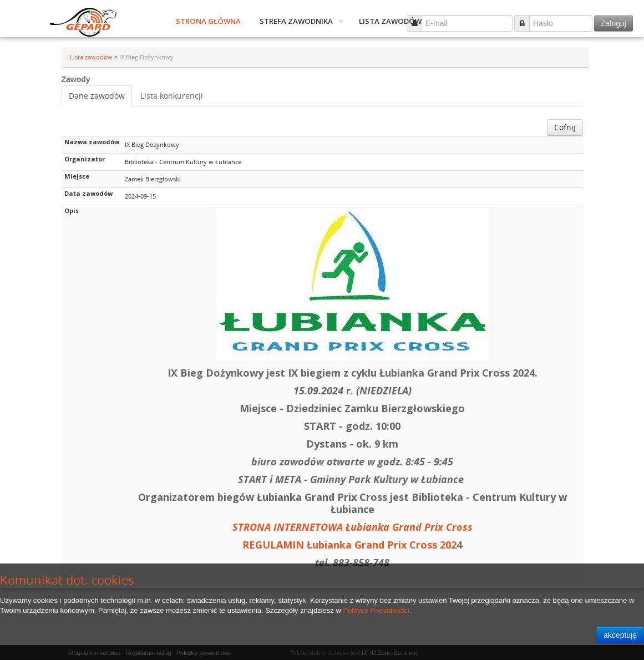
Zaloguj (613, 23)
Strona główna (208, 21)
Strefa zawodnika (296, 21)
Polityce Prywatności (376, 610)
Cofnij (565, 127)
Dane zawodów (97, 96)
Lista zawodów (390, 21)
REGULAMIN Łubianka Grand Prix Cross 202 (349, 545)
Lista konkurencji (172, 96)
